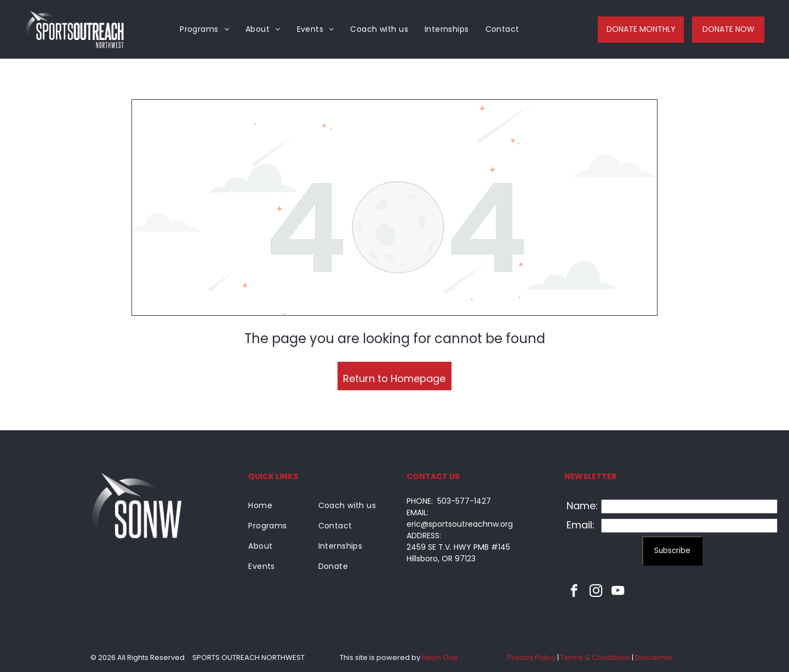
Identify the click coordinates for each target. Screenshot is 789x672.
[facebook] (574, 592)
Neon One (440, 657)
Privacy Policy (531, 657)
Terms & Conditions (595, 657)
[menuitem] (204, 29)
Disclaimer (654, 657)
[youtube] (618, 592)
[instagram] (596, 592)
